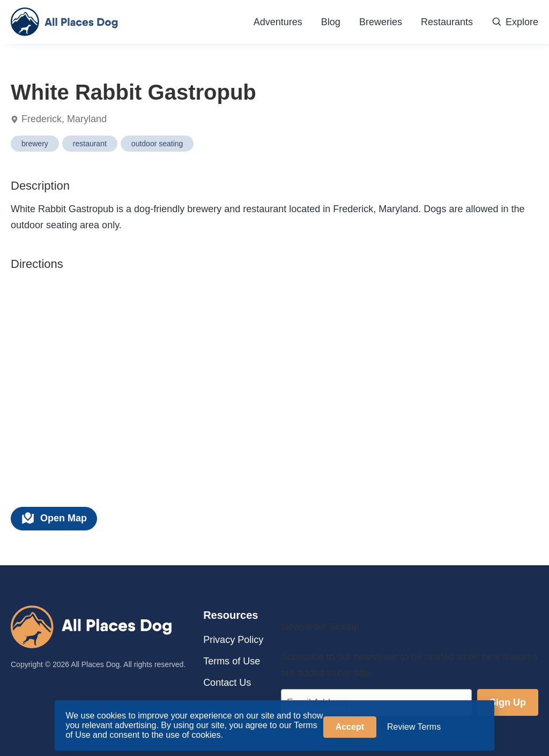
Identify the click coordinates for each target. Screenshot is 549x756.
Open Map (54, 518)
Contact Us (227, 683)
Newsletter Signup (320, 627)
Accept (350, 727)
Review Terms (414, 727)
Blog (331, 22)
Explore (515, 22)
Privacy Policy (233, 640)
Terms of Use (232, 661)
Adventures (278, 22)
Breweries (381, 22)
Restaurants (447, 22)
